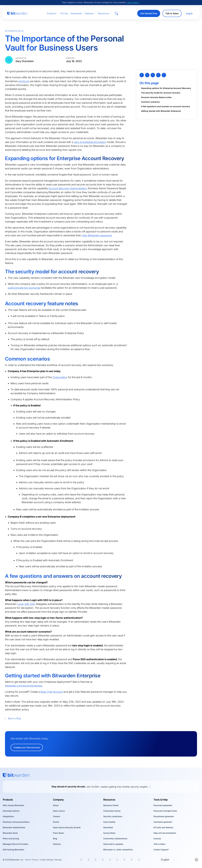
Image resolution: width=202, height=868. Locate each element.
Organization (60, 377)
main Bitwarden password (97, 235)
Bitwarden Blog (14, 31)
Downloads (76, 13)
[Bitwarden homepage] (17, 13)
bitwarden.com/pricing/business (24, 686)
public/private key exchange (24, 288)
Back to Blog (13, 718)
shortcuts (24, 81)
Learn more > (133, 2)
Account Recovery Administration (68, 188)
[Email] (158, 75)
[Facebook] (147, 75)
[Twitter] (142, 75)
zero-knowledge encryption (90, 142)
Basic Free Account (52, 692)
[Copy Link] (164, 75)
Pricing (64, 13)
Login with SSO (26, 604)
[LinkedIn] (153, 75)
